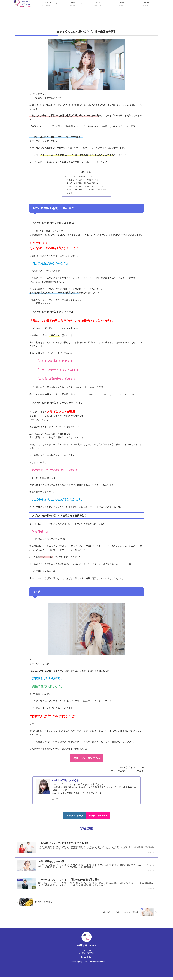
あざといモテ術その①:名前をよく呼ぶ (83, 181)
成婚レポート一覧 (98, 819)
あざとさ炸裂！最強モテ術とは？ (79, 177)
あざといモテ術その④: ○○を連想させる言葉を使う (88, 192)
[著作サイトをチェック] (53, 802)
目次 (83, 172)
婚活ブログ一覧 (75, 819)
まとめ (67, 195)
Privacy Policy (86, 960)
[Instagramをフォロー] (57, 802)
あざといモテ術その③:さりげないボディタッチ (87, 188)
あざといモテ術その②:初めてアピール (83, 184)
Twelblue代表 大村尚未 (65, 783)
